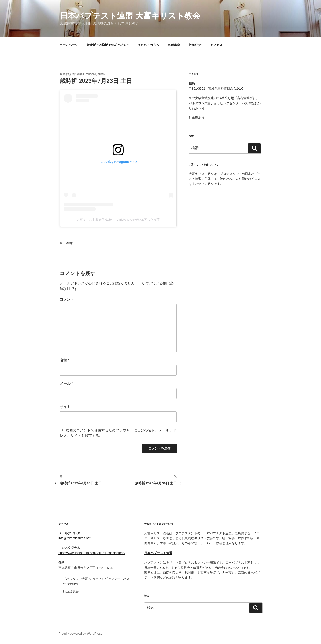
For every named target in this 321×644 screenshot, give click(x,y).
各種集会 (174, 45)
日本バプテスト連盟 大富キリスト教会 (130, 16)
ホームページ (69, 45)
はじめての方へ (148, 45)
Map (110, 568)
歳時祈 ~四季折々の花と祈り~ (107, 45)
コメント (67, 299)
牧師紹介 (195, 45)
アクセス (216, 45)
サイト (65, 407)
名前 (65, 360)
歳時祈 (70, 243)
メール (66, 384)
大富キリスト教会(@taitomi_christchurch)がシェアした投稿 (118, 220)
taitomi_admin (96, 74)
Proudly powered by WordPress (80, 634)
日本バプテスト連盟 (218, 533)
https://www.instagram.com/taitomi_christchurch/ (92, 553)
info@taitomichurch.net (74, 538)
